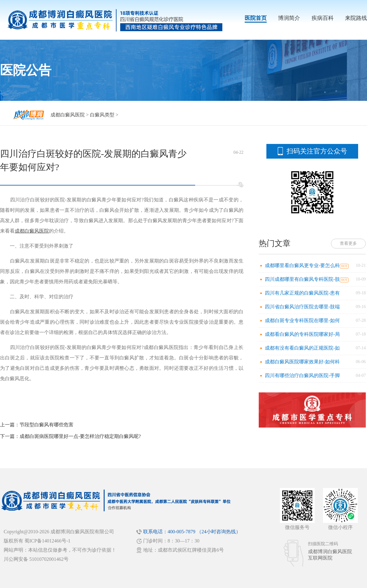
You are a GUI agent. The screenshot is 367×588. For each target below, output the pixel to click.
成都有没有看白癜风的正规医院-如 (302, 348)
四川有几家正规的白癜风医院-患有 (302, 293)
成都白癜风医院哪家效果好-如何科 (302, 362)
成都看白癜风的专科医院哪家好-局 (302, 334)
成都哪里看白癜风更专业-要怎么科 (302, 265)
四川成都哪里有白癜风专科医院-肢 (302, 279)
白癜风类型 (102, 115)
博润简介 (289, 18)
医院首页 (256, 18)
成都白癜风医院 (68, 115)
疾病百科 (323, 18)
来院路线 (356, 18)
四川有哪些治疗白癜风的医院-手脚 (302, 375)
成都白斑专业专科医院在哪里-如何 (302, 320)
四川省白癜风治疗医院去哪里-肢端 (302, 307)
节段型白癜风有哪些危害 (46, 425)
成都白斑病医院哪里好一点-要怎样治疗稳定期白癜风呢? (80, 436)
